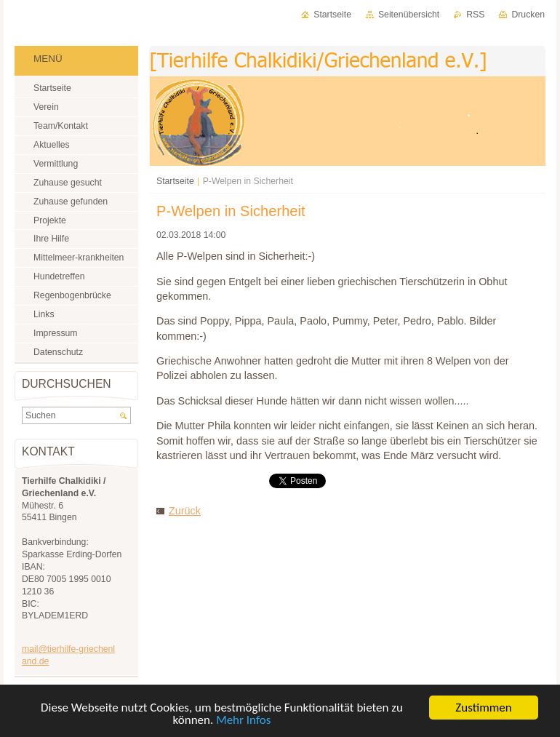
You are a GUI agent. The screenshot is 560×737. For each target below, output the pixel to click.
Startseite (175, 181)
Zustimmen (483, 708)
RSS (475, 15)
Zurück (185, 511)
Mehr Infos (243, 720)
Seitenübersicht (409, 15)
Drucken (528, 15)
